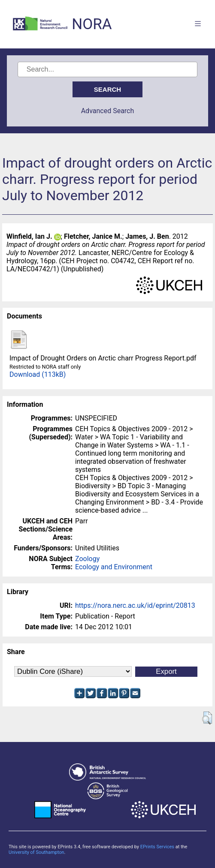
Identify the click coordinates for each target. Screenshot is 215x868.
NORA (92, 24)
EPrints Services (157, 847)
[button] (207, 718)
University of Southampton (36, 852)
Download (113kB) (38, 374)
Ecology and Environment (114, 567)
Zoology (87, 559)
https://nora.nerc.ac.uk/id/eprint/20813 (135, 605)
